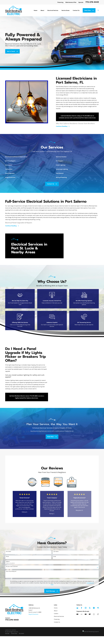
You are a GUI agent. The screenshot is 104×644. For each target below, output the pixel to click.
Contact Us (57, 640)
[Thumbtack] (94, 626)
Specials (81, 2)
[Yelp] (90, 626)
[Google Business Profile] (77, 626)
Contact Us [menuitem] (76, 10)
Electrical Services (59, 635)
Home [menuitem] (36, 10)
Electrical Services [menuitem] (53, 10)
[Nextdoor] (98, 626)
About (56, 629)
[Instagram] (86, 626)
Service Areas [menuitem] (66, 10)
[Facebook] (82, 626)
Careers (56, 632)
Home (56, 626)
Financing (60, 2)
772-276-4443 (92, 2)
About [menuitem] (42, 10)
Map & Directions (33, 633)
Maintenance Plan (71, 2)
